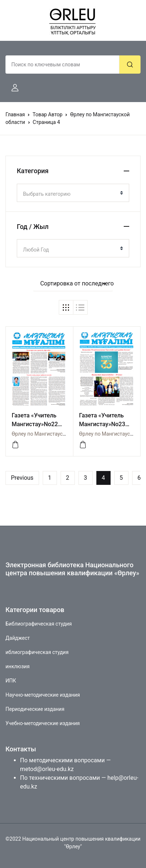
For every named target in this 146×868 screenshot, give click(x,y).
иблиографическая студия (37, 652)
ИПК (11, 681)
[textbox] (70, 194)
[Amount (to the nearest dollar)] (62, 65)
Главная (15, 114)
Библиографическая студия (39, 624)
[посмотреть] (83, 445)
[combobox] (73, 193)
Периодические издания (35, 709)
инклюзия (18, 666)
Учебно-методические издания (43, 723)
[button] (12, 88)
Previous (22, 478)
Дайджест (18, 638)
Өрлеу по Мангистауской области (52, 434)
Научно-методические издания (43, 695)
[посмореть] (15, 445)
